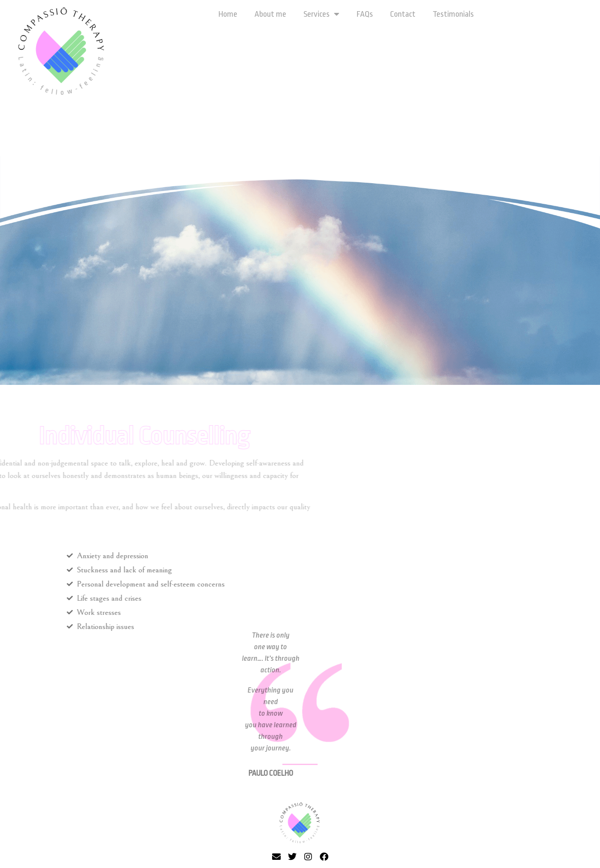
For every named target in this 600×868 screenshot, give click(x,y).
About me (270, 14)
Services (321, 14)
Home (228, 14)
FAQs (365, 14)
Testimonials (453, 14)
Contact (403, 14)
